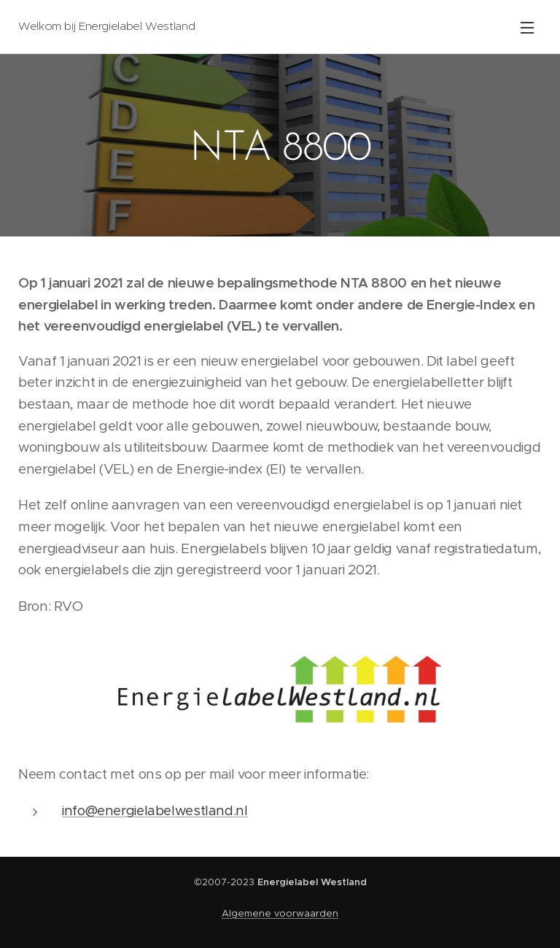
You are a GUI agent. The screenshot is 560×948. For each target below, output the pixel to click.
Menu (527, 28)
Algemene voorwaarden (280, 913)
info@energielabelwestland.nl (155, 810)
